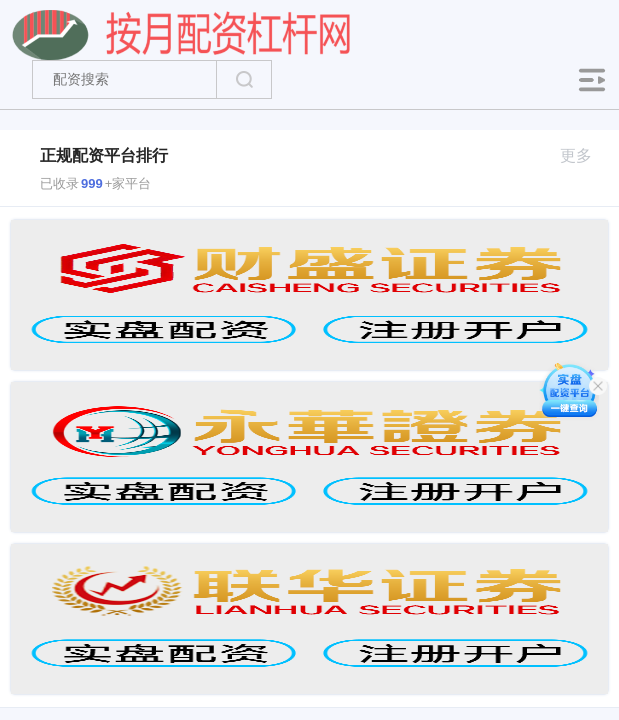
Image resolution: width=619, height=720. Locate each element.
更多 (584, 155)
